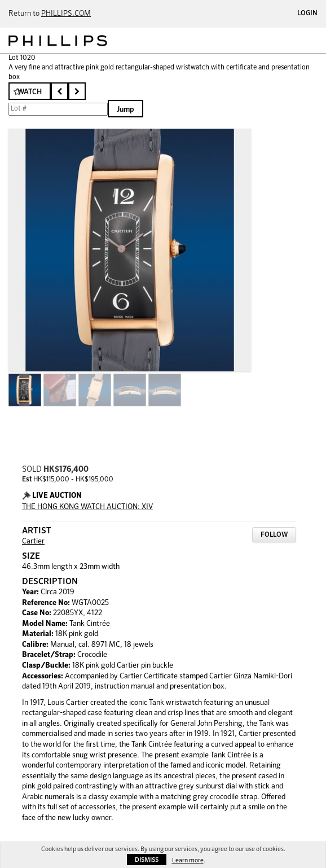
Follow (274, 535)
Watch (30, 92)
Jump (125, 110)
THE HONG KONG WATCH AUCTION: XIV (87, 507)
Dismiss (147, 860)
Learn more (188, 860)
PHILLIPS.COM (66, 14)
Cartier (33, 542)
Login (307, 14)
